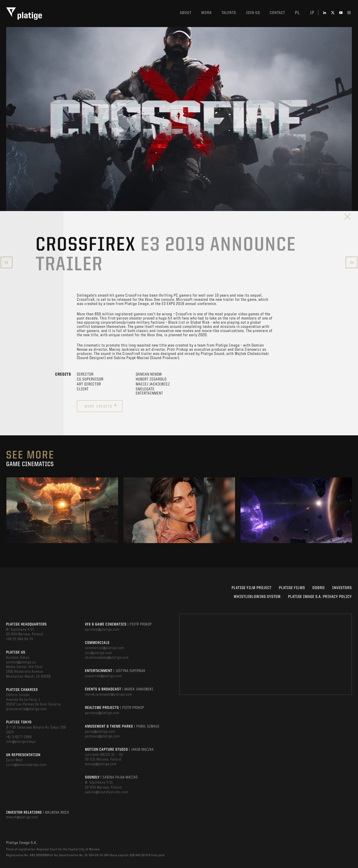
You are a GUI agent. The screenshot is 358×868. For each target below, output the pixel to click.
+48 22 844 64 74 (20, 639)
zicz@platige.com (98, 653)
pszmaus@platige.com (102, 736)
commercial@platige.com (105, 648)
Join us (253, 13)
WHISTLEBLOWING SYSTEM (257, 597)
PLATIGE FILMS (292, 588)
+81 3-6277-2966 (19, 737)
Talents (229, 13)
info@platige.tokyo (21, 742)
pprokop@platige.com (102, 630)
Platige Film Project (252, 588)
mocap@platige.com (101, 764)
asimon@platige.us (21, 662)
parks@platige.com (100, 732)
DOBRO (319, 588)
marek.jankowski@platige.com (109, 695)
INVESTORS (342, 588)
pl (297, 13)
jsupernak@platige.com (103, 676)
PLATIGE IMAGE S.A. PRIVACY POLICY (320, 597)
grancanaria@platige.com (26, 709)
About (186, 13)
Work (206, 13)
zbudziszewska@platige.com (107, 658)
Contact (277, 13)
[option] (62, 510)
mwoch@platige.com (22, 817)
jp (312, 13)
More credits (101, 406)
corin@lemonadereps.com (26, 765)
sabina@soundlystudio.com (107, 792)
